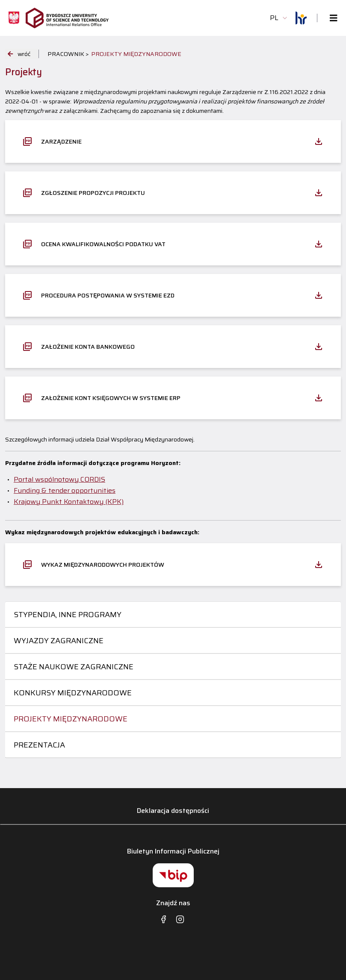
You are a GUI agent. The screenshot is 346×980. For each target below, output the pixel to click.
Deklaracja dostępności (173, 811)
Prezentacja (39, 745)
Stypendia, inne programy (68, 615)
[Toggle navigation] (331, 18)
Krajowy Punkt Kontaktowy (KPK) (69, 502)
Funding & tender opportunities (65, 490)
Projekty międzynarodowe (71, 719)
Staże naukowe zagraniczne (74, 667)
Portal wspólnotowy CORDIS (59, 479)
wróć (19, 54)
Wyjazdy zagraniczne (59, 641)
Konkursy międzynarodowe (73, 693)
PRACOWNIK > (68, 54)
